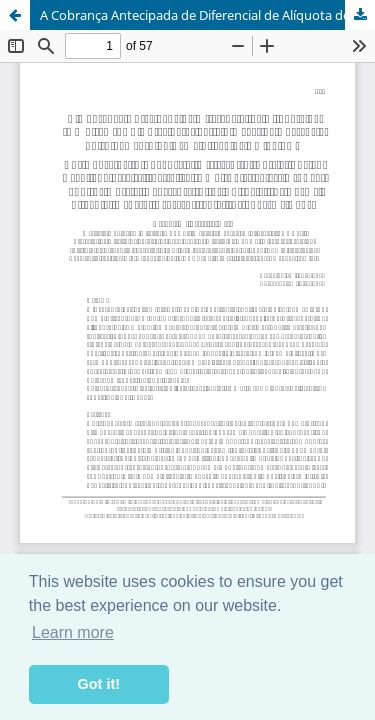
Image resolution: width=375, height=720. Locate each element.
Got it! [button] (99, 684)
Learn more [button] (73, 632)
